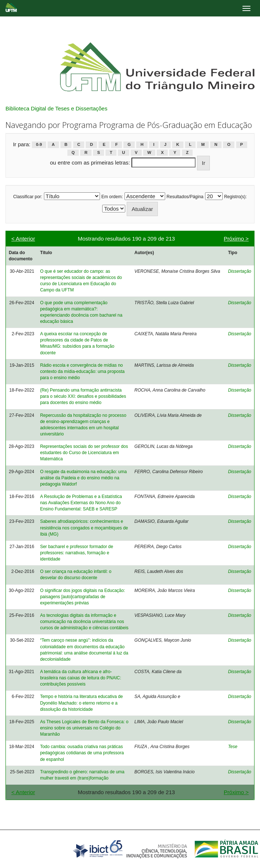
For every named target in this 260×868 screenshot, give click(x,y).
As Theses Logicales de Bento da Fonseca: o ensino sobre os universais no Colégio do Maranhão (84, 728)
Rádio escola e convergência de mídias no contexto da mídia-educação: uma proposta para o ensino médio (82, 371)
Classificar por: (28, 197)
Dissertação (240, 271)
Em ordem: (112, 197)
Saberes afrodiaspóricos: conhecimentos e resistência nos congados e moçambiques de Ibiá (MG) (84, 528)
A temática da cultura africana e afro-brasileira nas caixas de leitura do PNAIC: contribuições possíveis (80, 678)
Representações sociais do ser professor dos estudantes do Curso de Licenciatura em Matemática (84, 453)
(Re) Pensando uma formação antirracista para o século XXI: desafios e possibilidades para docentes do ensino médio (83, 396)
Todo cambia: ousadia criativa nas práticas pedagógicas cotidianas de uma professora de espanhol (82, 753)
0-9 (39, 145)
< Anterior (23, 239)
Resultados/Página (185, 197)
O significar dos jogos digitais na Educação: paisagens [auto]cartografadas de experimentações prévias (82, 597)
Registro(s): (235, 197)
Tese (233, 747)
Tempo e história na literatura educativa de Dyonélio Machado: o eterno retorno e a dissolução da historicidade (81, 703)
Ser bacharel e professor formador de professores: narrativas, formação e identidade (76, 553)
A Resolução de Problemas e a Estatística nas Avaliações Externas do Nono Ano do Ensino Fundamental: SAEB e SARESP (81, 503)
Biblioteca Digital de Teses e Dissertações (56, 108)
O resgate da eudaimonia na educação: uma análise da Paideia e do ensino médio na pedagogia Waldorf (83, 478)
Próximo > (236, 239)
